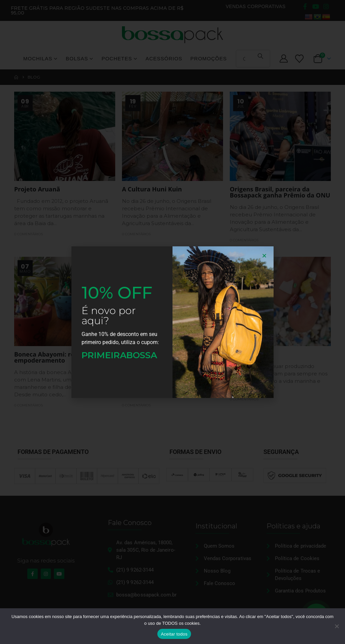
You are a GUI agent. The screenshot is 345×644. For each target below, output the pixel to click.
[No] (337, 626)
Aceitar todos (174, 634)
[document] (172, 322)
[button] (264, 256)
